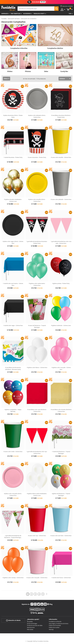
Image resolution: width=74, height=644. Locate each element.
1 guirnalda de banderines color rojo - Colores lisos (37, 452)
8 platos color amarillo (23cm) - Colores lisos (37, 200)
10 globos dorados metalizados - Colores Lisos (13, 200)
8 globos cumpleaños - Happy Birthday (13, 410)
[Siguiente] (47, 594)
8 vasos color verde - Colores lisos (13, 452)
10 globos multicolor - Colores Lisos (61, 325)
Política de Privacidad (55, 625)
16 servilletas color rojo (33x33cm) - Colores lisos (37, 410)
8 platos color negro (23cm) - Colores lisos (13, 242)
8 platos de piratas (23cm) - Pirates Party (13, 116)
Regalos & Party (39, 14)
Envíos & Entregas (32, 624)
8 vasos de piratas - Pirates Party (37, 157)
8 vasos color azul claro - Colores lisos (61, 536)
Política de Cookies (54, 627)
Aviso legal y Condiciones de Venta (59, 624)
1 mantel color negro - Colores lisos (13, 325)
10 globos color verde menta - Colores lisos (37, 284)
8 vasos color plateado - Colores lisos (61, 199)
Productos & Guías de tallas (35, 625)
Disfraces (5, 14)
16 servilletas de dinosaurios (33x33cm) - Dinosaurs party (13, 368)
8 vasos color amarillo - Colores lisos (61, 157)
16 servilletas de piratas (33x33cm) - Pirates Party (61, 116)
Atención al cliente (13, 620)
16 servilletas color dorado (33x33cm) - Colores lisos (61, 410)
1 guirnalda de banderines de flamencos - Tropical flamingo (13, 537)
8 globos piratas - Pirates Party (61, 283)
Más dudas (30, 629)
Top (70, 14)
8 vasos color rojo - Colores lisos (37, 536)
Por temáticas (16, 14)
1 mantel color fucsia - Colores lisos (61, 578)
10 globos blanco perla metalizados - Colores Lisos (37, 494)
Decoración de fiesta (14, 19)
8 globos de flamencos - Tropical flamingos (61, 494)
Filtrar (6, 79)
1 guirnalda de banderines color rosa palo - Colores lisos (61, 242)
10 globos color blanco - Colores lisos (37, 367)
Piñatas (28, 71)
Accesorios (27, 14)
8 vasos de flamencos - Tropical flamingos (37, 326)
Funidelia (4, 19)
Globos (10, 71)
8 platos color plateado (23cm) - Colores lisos (37, 116)
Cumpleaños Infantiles (19, 48)
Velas (46, 71)
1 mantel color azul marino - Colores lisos (13, 284)
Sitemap (51, 629)
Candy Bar (64, 71)
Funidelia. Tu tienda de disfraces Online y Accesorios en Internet (8, 8)
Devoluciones (31, 627)
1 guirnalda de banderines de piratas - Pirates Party (37, 242)
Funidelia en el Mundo (55, 622)
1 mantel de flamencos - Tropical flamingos (61, 452)
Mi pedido (30, 622)
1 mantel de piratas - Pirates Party (13, 157)
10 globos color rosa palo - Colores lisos (61, 368)
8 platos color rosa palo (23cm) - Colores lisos (13, 494)
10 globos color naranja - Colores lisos (13, 578)
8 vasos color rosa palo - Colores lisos (37, 578)
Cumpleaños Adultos (55, 48)
